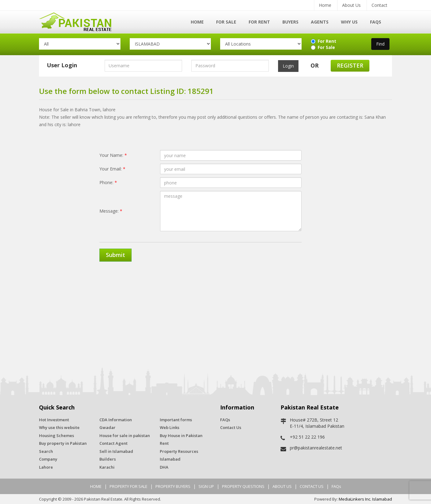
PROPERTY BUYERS (173, 486)
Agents (320, 22)
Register (350, 65)
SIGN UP (206, 486)
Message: (111, 211)
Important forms (176, 420)
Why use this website (59, 427)
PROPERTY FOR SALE (128, 486)
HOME (96, 486)
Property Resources (179, 451)
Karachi (107, 467)
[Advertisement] (215, 314)
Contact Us (231, 427)
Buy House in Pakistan (181, 435)
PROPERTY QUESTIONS (243, 486)
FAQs (376, 22)
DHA (164, 467)
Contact (379, 5)
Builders (108, 459)
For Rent (259, 22)
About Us (351, 5)
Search (46, 451)
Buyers (290, 22)
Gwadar (107, 427)
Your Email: (112, 169)
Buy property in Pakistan (63, 443)
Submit (115, 255)
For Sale (226, 22)
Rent (164, 443)
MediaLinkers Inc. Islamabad (365, 499)
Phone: (108, 182)
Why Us (349, 22)
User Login (62, 65)
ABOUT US (282, 486)
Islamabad (170, 459)
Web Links (170, 427)
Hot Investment (54, 420)
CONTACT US (312, 486)
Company (48, 459)
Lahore (46, 467)
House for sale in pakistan (125, 435)
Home (325, 5)
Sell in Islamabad (116, 451)
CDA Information (116, 420)
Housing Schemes (57, 435)
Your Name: (113, 155)
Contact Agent (113, 443)
